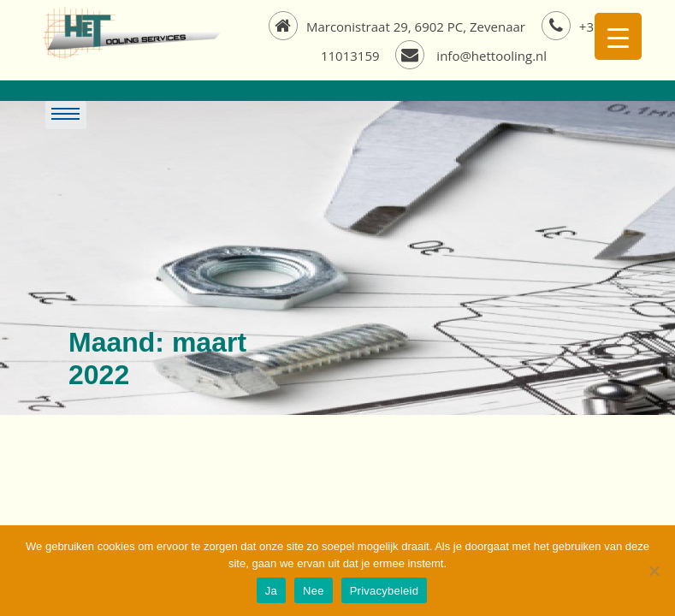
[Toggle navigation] (287, 115)
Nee (314, 591)
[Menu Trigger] (618, 36)
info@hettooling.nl (471, 56)
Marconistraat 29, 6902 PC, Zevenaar (399, 27)
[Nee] (654, 571)
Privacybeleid (385, 591)
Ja (271, 591)
